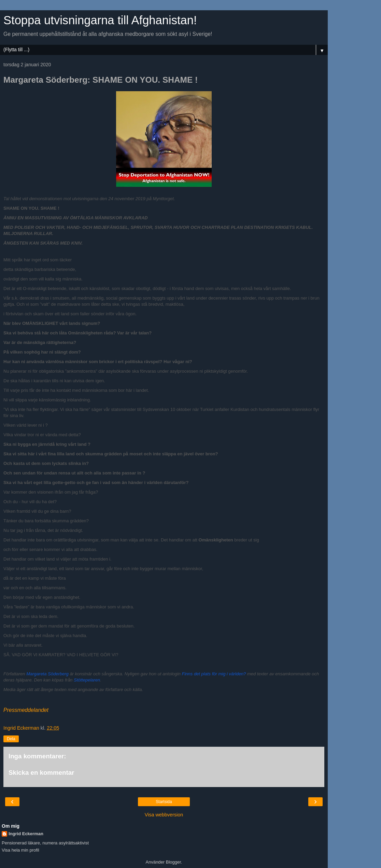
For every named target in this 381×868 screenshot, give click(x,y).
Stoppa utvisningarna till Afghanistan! (100, 20)
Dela (11, 739)
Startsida (164, 802)
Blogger (173, 862)
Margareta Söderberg (47, 674)
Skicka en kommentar (41, 773)
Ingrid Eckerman (26, 834)
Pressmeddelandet (26, 710)
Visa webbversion (164, 815)
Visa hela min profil (20, 850)
